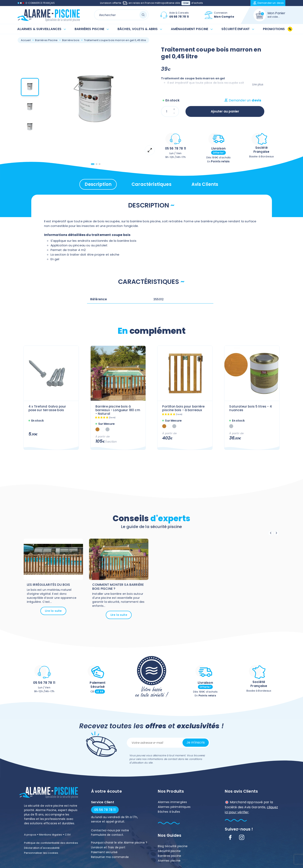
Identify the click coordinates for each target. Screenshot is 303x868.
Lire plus (258, 84)
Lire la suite (53, 611)
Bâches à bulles (169, 812)
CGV (68, 835)
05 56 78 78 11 (175, 148)
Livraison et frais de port (108, 847)
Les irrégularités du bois (49, 585)
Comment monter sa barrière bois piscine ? (118, 587)
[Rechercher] (121, 15)
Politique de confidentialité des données (51, 843)
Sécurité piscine (169, 851)
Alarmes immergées (172, 802)
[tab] (93, 164)
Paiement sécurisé (104, 852)
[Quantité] (170, 111)
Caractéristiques (151, 184)
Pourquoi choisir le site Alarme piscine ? (119, 843)
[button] (30, 88)
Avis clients (205, 184)
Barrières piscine (169, 856)
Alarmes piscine (169, 861)
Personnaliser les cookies (41, 853)
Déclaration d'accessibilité (42, 848)
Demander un (268, 3)
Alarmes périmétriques (174, 807)
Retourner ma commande (110, 857)
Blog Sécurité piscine (173, 846)
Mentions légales (51, 835)
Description (98, 184)
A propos (30, 835)
